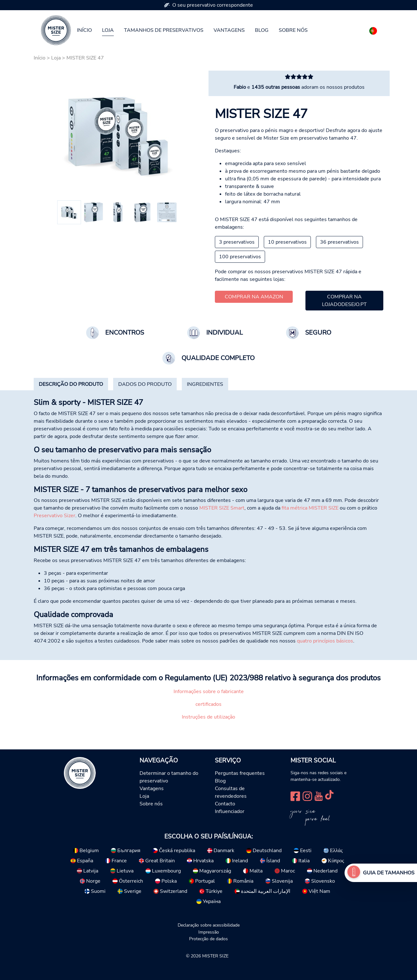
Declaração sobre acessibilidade (209, 925)
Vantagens (229, 30)
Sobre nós (293, 30)
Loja (108, 30)
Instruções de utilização (208, 717)
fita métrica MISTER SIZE (310, 508)
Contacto (225, 804)
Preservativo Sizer (55, 516)
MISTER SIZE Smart (222, 508)
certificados (208, 704)
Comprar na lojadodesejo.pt (344, 301)
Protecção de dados (208, 939)
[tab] (71, 384)
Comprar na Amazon (254, 297)
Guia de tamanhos (389, 873)
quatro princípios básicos (325, 641)
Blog (262, 30)
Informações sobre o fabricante (209, 692)
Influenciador (230, 811)
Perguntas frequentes (240, 773)
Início (84, 30)
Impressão (209, 932)
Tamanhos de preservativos (164, 30)
